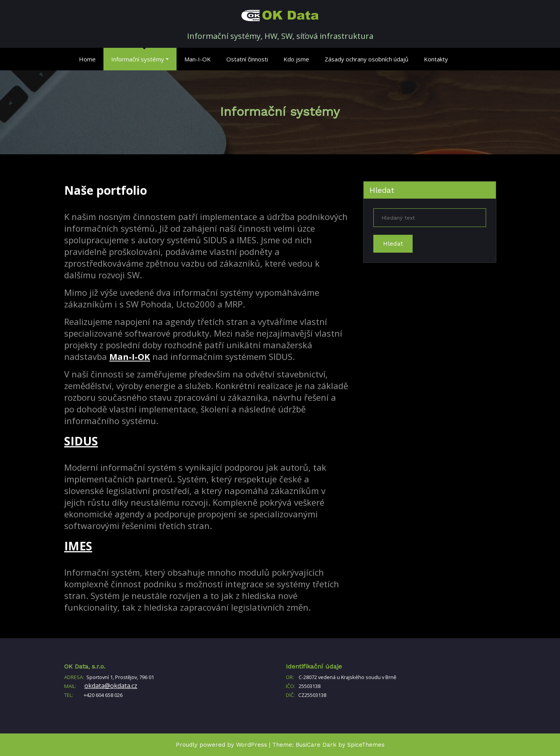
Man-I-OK (198, 59)
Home (87, 59)
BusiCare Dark (316, 745)
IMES (78, 546)
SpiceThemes (366, 745)
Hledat (382, 190)
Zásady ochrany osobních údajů (367, 59)
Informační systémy (140, 59)
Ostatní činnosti (247, 59)
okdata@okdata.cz (111, 686)
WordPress (252, 745)
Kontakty (436, 59)
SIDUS (81, 441)
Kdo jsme (296, 59)
